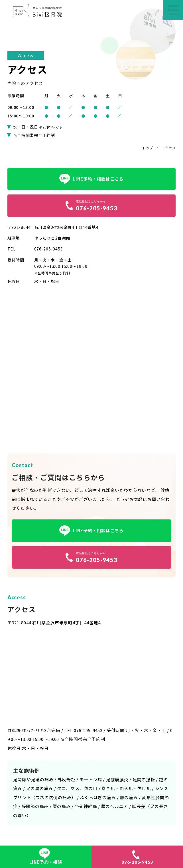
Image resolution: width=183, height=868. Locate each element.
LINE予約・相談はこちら (91, 179)
